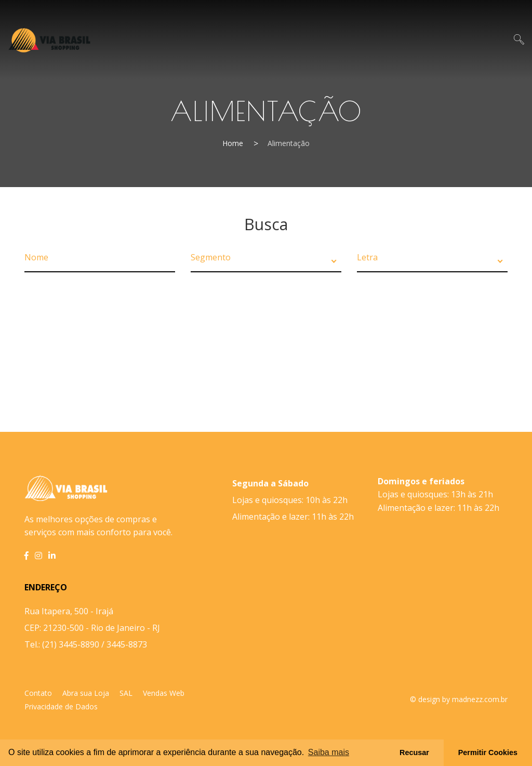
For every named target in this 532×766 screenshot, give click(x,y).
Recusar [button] (414, 752)
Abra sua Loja (86, 693)
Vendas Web (164, 693)
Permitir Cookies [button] (488, 752)
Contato (38, 693)
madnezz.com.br (480, 699)
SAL (126, 693)
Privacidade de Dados (61, 706)
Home (233, 143)
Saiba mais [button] (329, 752)
